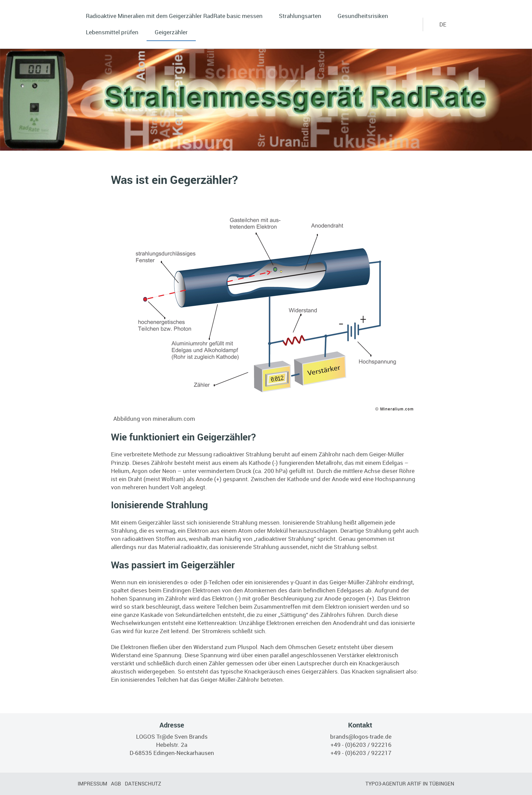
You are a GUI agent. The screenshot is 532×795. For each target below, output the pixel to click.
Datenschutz (143, 783)
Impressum (92, 783)
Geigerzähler (171, 32)
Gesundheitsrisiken (363, 16)
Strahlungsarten (300, 16)
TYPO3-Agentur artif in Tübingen (410, 783)
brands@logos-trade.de (361, 736)
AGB (116, 783)
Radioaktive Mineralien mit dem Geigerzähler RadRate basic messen (174, 16)
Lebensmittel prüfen (112, 32)
